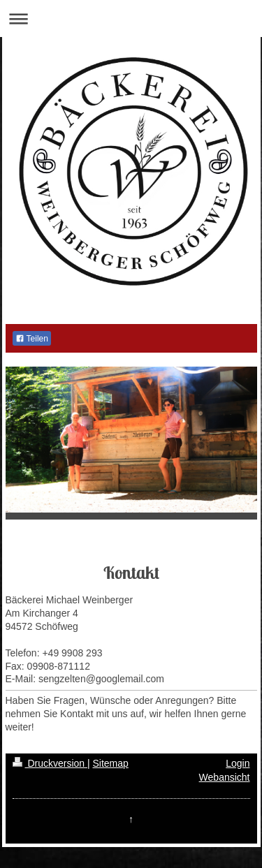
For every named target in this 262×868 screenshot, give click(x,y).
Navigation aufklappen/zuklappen (131, 19)
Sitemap (111, 763)
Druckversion (50, 763)
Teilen (32, 339)
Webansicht (225, 777)
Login (238, 763)
